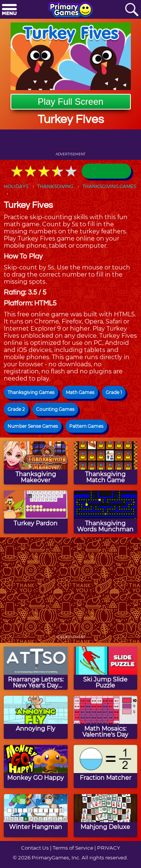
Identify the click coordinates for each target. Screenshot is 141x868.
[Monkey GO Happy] (36, 766)
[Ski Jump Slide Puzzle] (106, 668)
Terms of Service (73, 848)
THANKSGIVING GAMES (109, 186)
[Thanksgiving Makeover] (36, 463)
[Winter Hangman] (36, 816)
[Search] (132, 10)
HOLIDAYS (16, 186)
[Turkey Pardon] (36, 512)
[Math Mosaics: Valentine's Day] (106, 717)
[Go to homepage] (71, 10)
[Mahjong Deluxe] (106, 816)
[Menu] (9, 10)
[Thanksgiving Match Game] (106, 463)
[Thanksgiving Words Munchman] (106, 512)
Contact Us (35, 848)
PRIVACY (108, 848)
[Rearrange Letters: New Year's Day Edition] (36, 668)
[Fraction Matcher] (106, 766)
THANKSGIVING (55, 186)
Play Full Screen (70, 102)
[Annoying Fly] (36, 717)
